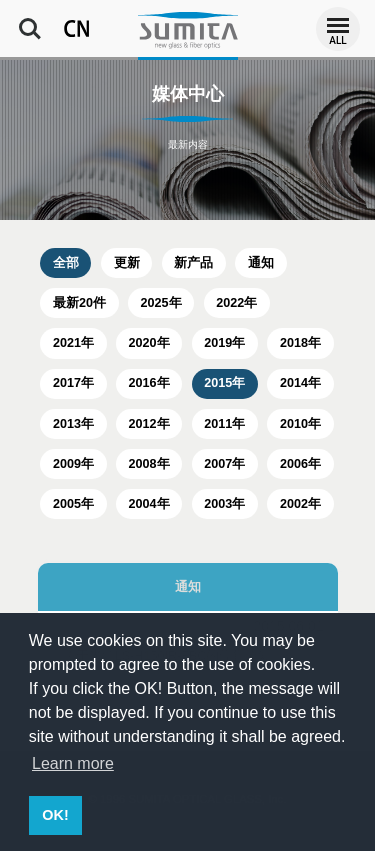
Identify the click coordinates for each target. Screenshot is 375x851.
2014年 (300, 383)
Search (30, 29)
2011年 (224, 424)
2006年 (300, 464)
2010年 (300, 424)
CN (77, 29)
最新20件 (79, 303)
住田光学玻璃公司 (188, 30)
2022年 (236, 303)
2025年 (161, 303)
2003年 (224, 504)
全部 (66, 263)
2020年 (149, 343)
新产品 (193, 263)
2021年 (73, 343)
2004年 (149, 504)
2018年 (300, 343)
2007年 (224, 464)
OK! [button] (55, 815)
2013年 (73, 424)
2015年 (224, 383)
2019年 (224, 343)
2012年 (149, 424)
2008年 (149, 464)
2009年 (73, 464)
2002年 (300, 504)
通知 (261, 263)
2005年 (73, 504)
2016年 (149, 383)
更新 (127, 263)
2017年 (73, 383)
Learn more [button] (73, 763)
